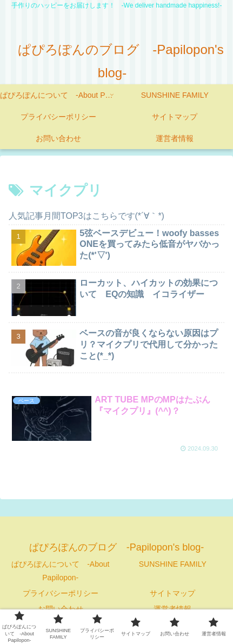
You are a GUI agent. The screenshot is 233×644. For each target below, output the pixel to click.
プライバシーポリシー (61, 593)
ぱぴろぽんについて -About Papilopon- (60, 571)
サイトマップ (172, 593)
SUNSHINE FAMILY (173, 564)
